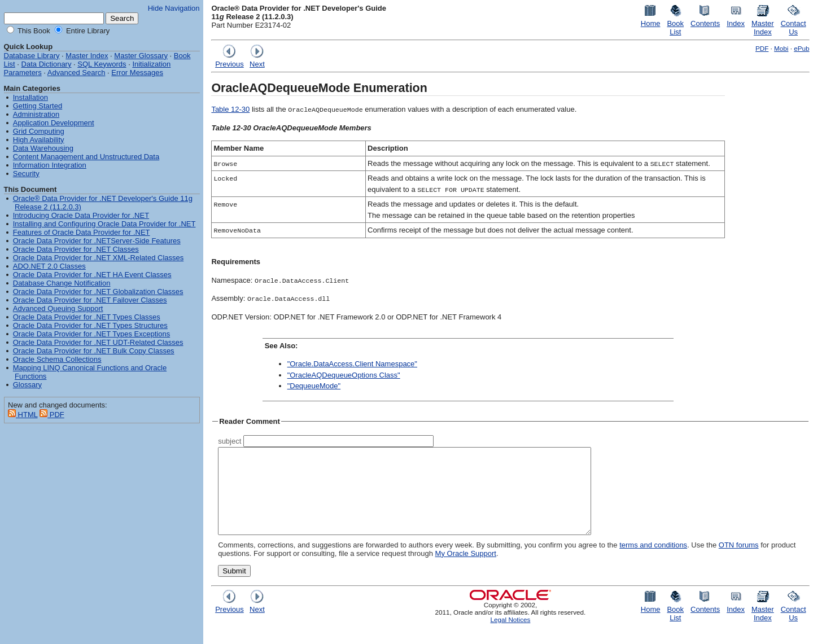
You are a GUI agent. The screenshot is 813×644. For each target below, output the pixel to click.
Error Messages (137, 73)
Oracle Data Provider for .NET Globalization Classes (98, 292)
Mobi (781, 48)
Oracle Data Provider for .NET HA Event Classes (92, 275)
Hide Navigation (174, 8)
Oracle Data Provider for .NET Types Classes (87, 317)
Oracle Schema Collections (57, 359)
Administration (36, 114)
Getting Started (38, 106)
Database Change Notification (62, 283)
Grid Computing (39, 131)
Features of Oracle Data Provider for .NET (82, 232)
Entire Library (87, 31)
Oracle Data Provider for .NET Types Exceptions (91, 334)
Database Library (32, 56)
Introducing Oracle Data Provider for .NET (81, 215)
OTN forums (739, 562)
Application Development (54, 123)
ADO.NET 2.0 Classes (49, 266)
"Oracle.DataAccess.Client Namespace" (352, 364)
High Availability (39, 140)
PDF (762, 48)
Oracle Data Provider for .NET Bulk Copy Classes (94, 351)
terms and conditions (653, 562)
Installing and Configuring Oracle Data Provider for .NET (104, 224)
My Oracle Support (466, 570)
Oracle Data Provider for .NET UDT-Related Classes (98, 342)
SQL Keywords (102, 64)
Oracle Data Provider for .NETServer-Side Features (97, 241)
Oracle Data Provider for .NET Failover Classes (90, 300)
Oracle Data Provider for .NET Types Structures (90, 325)
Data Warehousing (43, 148)
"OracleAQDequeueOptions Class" (344, 375)
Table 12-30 (230, 109)
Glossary (27, 385)
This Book (33, 31)
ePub (801, 48)
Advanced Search (77, 73)
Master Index (87, 56)
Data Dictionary (47, 64)
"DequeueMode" (314, 386)
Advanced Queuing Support (58, 308)
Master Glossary (141, 56)
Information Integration (50, 165)
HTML (23, 415)
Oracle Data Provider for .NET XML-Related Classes (98, 258)
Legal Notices (511, 636)
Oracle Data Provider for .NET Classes (76, 249)
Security (26, 174)
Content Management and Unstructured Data (86, 157)
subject (230, 441)
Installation (30, 97)
